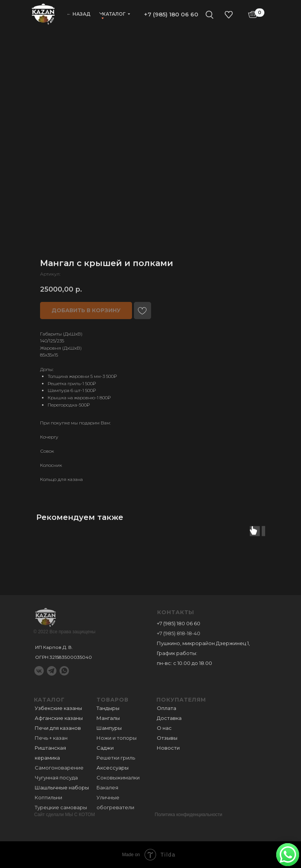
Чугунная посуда (56, 778)
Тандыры (108, 708)
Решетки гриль (116, 758)
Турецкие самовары (61, 807)
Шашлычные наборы (62, 787)
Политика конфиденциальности (189, 815)
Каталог (114, 14)
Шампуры (109, 728)
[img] (43, 14)
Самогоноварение (59, 768)
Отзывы (167, 738)
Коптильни (48, 797)
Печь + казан (51, 738)
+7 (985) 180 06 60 (171, 14)
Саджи (105, 748)
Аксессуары (113, 768)
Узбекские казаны (58, 708)
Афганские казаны (59, 718)
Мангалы (108, 718)
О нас (164, 728)
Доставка (169, 718)
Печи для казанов (58, 728)
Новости (168, 748)
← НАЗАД (79, 14)
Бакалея (107, 787)
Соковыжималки (118, 778)
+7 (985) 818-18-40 (179, 633)
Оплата (167, 708)
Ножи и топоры (117, 738)
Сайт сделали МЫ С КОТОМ (65, 815)
